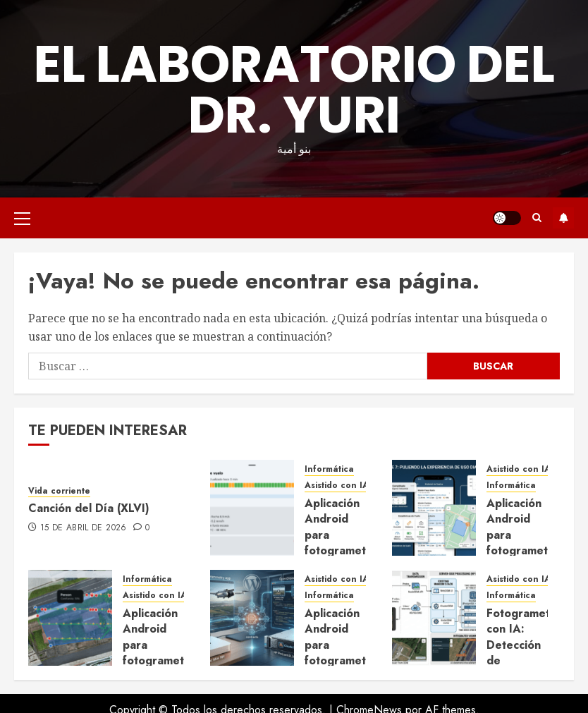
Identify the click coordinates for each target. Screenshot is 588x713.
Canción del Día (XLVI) (89, 508)
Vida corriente (59, 491)
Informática (329, 469)
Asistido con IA (337, 486)
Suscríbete (563, 218)
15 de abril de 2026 (84, 528)
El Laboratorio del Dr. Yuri (294, 89)
